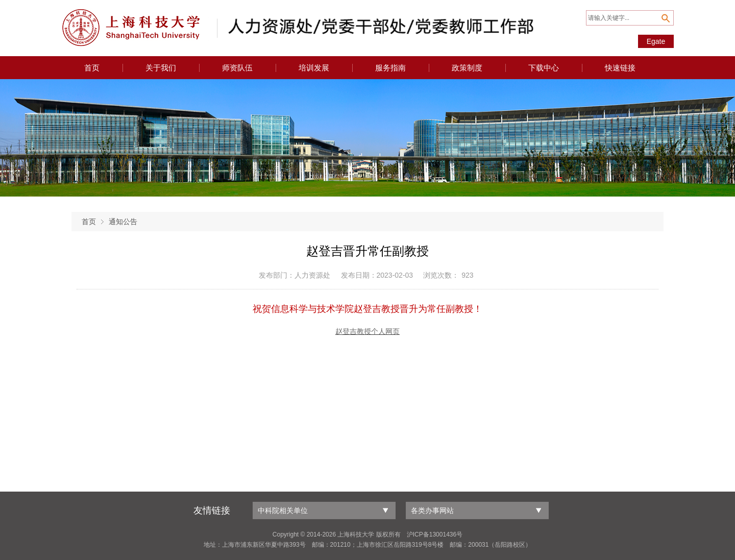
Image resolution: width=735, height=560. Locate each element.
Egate (656, 41)
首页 (89, 222)
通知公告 (123, 222)
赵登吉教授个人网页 (367, 332)
